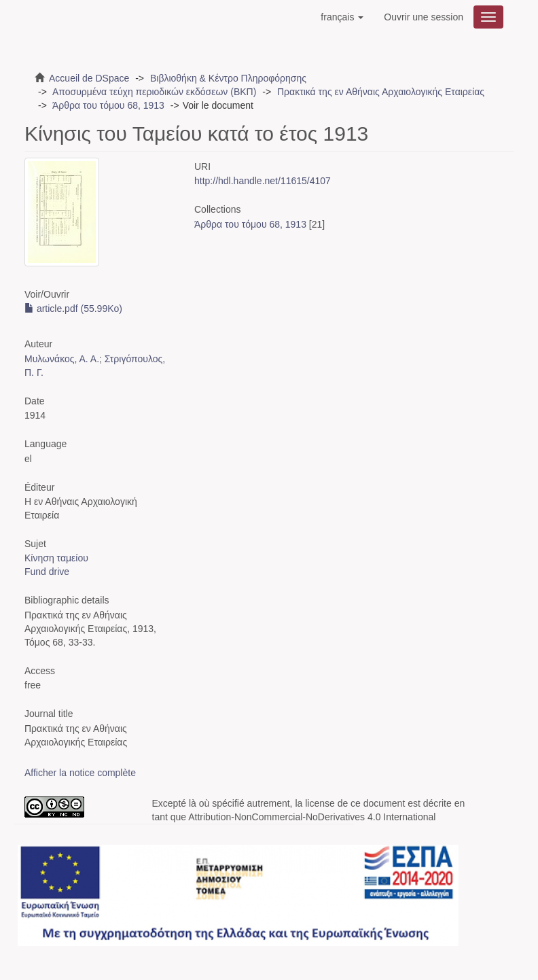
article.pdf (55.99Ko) (73, 309)
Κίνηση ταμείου (56, 558)
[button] (342, 17)
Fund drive (47, 572)
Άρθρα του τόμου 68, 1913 (108, 105)
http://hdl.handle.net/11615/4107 (263, 181)
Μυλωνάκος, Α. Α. (62, 359)
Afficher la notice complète (80, 773)
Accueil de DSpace (89, 78)
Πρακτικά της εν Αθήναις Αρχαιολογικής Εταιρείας (381, 92)
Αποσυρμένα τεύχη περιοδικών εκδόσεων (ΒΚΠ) (154, 92)
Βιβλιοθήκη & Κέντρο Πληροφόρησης (228, 78)
